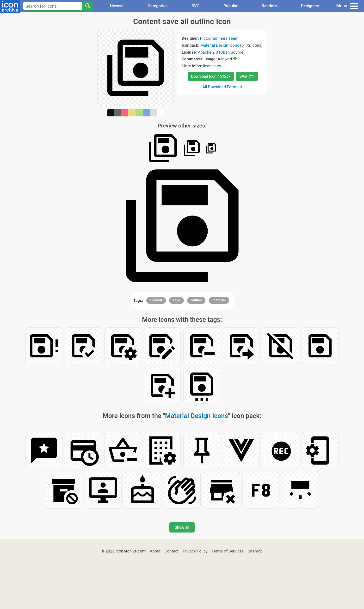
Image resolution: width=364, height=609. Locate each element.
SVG (195, 6)
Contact (172, 551)
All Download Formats (222, 87)
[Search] (87, 6)
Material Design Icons (220, 45)
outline (196, 300)
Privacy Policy (195, 551)
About (155, 551)
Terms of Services (228, 551)
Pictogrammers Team (219, 38)
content (156, 300)
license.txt (212, 66)
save (176, 300)
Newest (117, 6)
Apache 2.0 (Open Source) (221, 52)
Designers (310, 6)
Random (269, 6)
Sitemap (255, 551)
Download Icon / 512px (211, 76)
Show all (182, 527)
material (219, 300)
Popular (231, 6)
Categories (158, 6)
